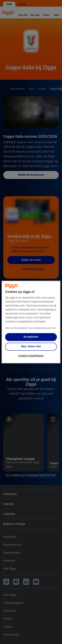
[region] (31, 322)
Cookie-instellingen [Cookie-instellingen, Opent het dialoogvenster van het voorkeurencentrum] (31, 356)
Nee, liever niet (31, 347)
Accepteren (31, 337)
